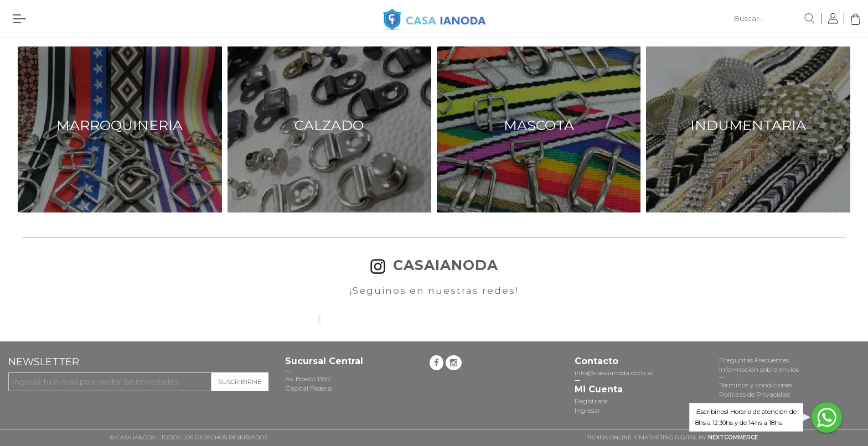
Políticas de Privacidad (755, 394)
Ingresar (588, 410)
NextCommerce (733, 437)
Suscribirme (240, 382)
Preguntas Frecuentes (754, 360)
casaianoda (434, 265)
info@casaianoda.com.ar (614, 373)
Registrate (591, 401)
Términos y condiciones (756, 385)
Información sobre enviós (759, 369)
